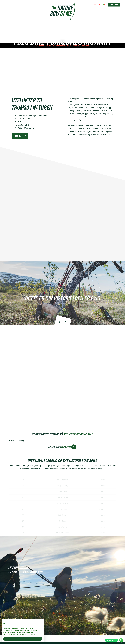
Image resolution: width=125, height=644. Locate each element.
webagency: (62, 636)
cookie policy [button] (29, 632)
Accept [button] (23, 639)
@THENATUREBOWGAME (78, 424)
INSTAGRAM (69, 437)
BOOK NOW (114, 5)
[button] (41, 622)
